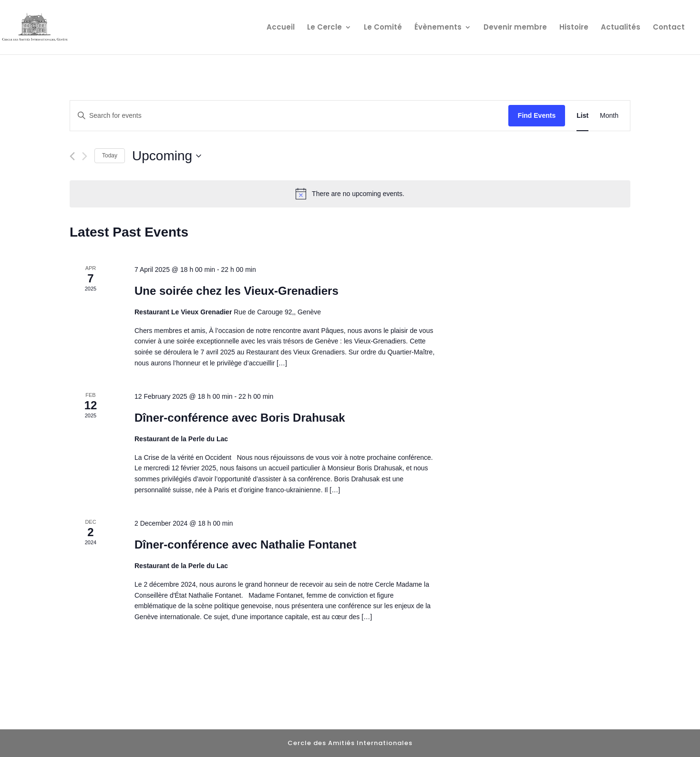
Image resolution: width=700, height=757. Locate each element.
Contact (669, 28)
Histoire (574, 28)
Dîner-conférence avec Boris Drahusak (240, 418)
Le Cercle (324, 28)
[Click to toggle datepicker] (167, 156)
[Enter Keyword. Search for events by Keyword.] (289, 116)
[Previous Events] (72, 156)
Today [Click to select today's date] (110, 156)
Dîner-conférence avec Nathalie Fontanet (245, 544)
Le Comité (383, 28)
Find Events (537, 115)
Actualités (621, 28)
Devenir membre (515, 28)
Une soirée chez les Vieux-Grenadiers (237, 291)
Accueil (281, 28)
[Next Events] (85, 156)
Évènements (438, 28)
